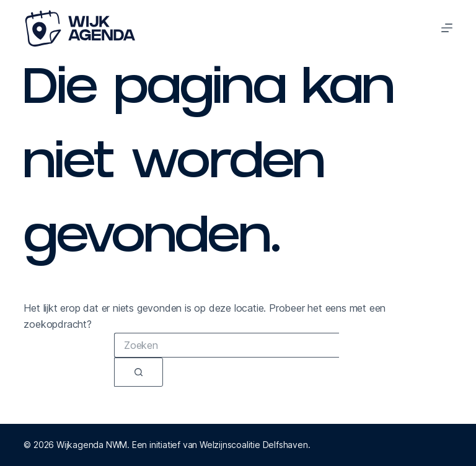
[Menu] (447, 28)
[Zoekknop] (139, 372)
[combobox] (227, 345)
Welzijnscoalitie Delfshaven (254, 445)
